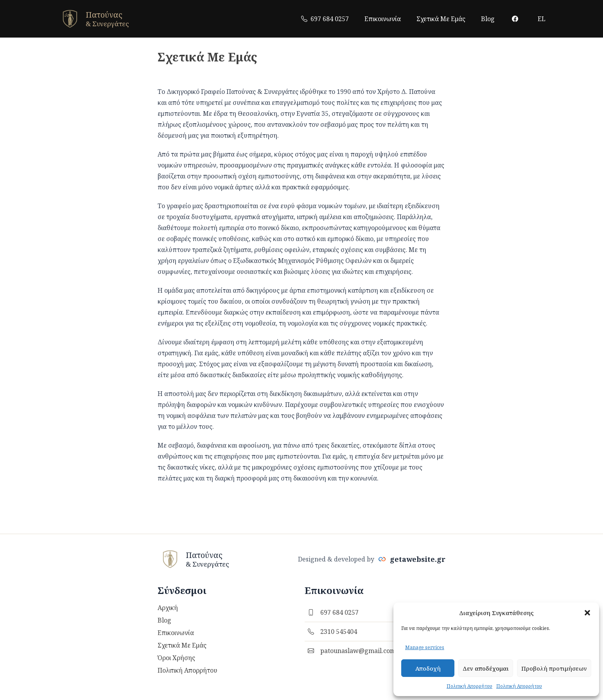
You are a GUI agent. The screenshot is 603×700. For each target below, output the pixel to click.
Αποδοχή (428, 668)
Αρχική (168, 608)
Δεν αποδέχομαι (486, 668)
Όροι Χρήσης (176, 658)
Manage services (425, 647)
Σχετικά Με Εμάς (441, 19)
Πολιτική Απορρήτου (469, 686)
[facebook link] (515, 19)
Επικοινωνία (383, 19)
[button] (587, 613)
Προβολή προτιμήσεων (554, 668)
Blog (488, 19)
